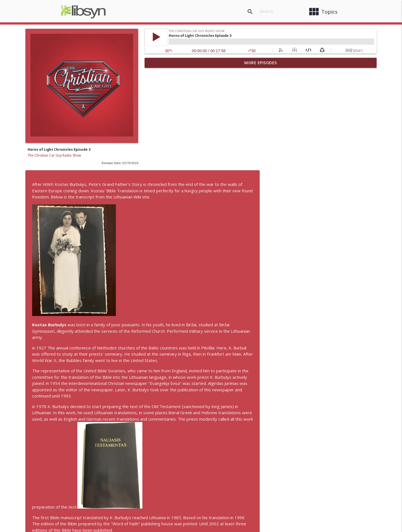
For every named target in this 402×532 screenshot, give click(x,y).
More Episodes (261, 63)
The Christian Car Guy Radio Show (54, 155)
